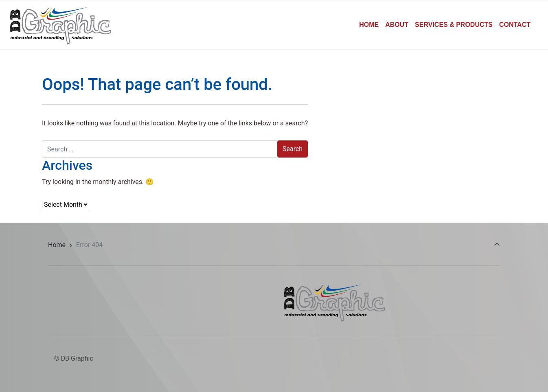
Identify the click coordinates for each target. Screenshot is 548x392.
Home (57, 245)
